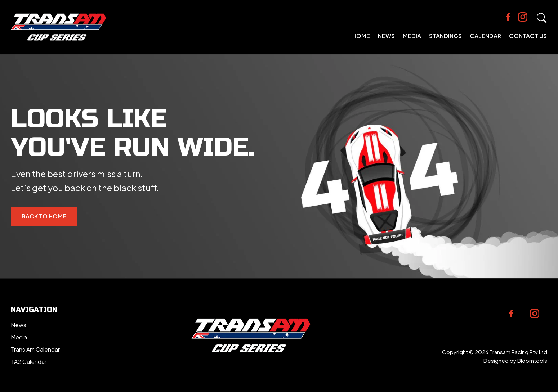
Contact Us (528, 36)
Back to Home (44, 216)
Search (542, 18)
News (386, 36)
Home (361, 36)
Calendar (485, 36)
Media (412, 36)
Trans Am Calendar (35, 349)
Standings (445, 36)
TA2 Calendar (29, 362)
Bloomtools (532, 361)
